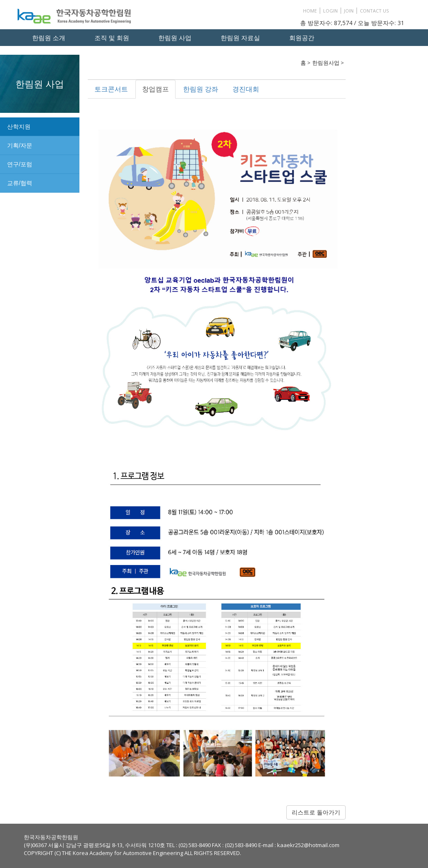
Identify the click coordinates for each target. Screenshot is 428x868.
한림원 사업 (175, 38)
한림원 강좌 (201, 89)
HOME (310, 11)
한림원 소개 (49, 38)
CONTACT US (374, 11)
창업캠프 (155, 89)
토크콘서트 (111, 89)
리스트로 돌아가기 (316, 812)
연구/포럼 (20, 164)
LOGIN (330, 11)
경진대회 (246, 89)
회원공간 (302, 38)
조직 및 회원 (112, 38)
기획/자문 (20, 145)
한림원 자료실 (240, 38)
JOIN (349, 11)
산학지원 (19, 127)
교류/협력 (20, 183)
